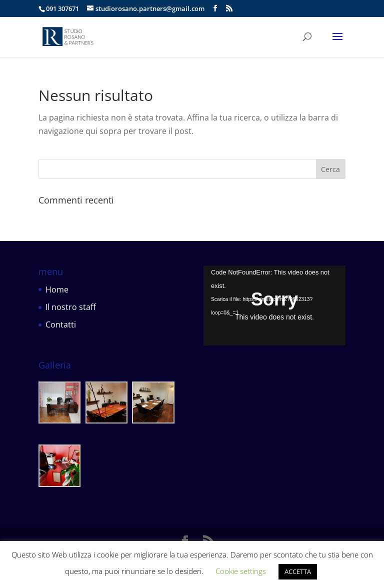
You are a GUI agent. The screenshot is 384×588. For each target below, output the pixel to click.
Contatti (61, 324)
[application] (274, 305)
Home (57, 289)
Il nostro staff (71, 307)
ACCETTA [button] (298, 571)
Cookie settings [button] (241, 571)
